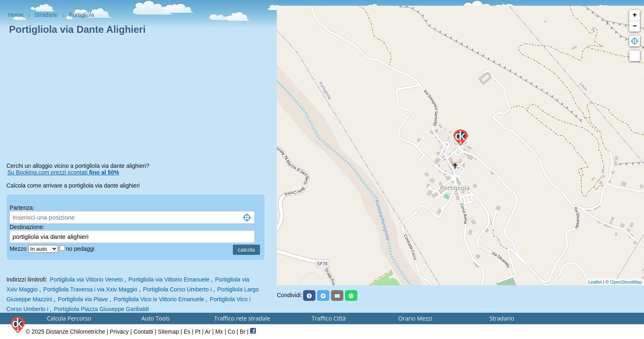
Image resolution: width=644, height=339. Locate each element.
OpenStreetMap (626, 282)
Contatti (143, 332)
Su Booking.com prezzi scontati (63, 172)
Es (187, 332)
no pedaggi (81, 249)
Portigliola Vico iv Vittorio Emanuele (159, 299)
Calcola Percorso (69, 318)
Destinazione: (27, 227)
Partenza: (22, 208)
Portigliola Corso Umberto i (177, 289)
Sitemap (168, 332)
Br (243, 332)
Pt (198, 332)
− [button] (635, 26)
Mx (219, 332)
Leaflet (595, 282)
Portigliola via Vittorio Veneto (86, 279)
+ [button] (635, 15)
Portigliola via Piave (83, 299)
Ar (208, 332)
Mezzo (19, 249)
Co (231, 332)
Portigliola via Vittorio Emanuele (169, 279)
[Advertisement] (139, 100)
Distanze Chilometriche (76, 332)
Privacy (119, 332)
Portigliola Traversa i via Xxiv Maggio (91, 289)
